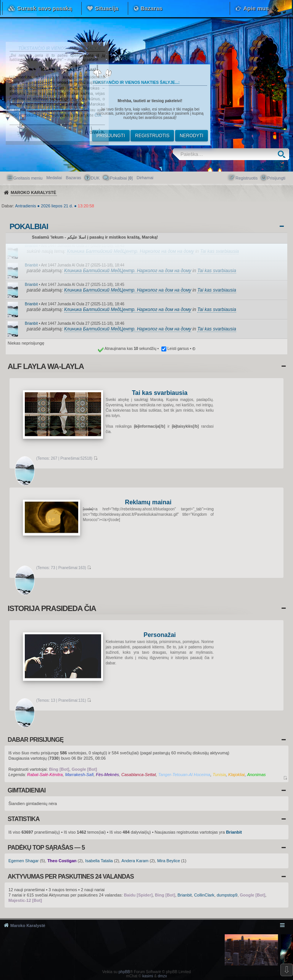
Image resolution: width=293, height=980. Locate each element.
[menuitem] (145, 178)
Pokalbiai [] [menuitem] (121, 178)
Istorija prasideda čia (52, 608)
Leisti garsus (178, 349)
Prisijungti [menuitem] (276, 178)
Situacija (106, 8)
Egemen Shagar (24, 861)
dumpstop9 (227, 895)
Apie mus (256, 8)
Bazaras (151, 8)
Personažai (159, 635)
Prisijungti (111, 136)
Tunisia (219, 775)
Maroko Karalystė (28, 925)
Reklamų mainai (148, 503)
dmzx (163, 976)
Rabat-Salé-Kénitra (45, 775)
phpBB (124, 972)
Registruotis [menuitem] (246, 178)
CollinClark (204, 895)
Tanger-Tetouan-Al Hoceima (184, 775)
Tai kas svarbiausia (220, 251)
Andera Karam (135, 861)
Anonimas (257, 775)
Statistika (24, 819)
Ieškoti (283, 154)
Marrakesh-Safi (80, 775)
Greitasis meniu (28, 178)
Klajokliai (236, 775)
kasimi (148, 976)
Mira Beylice (169, 861)
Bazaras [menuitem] (73, 178)
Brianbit (31, 246)
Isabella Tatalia (99, 861)
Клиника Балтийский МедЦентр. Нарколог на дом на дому (130, 251)
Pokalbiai (29, 226)
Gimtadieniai (27, 790)
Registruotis (152, 136)
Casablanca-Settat (139, 775)
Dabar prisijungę (35, 740)
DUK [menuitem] (95, 178)
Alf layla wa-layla (46, 366)
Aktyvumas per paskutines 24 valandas (71, 877)
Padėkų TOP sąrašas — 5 (46, 848)
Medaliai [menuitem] (54, 178)
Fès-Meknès (107, 775)
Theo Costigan (62, 861)
